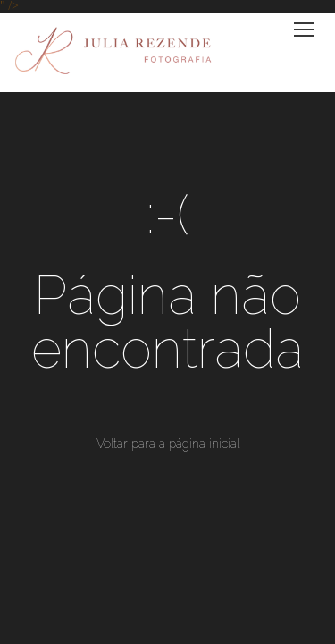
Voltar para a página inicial (168, 444)
